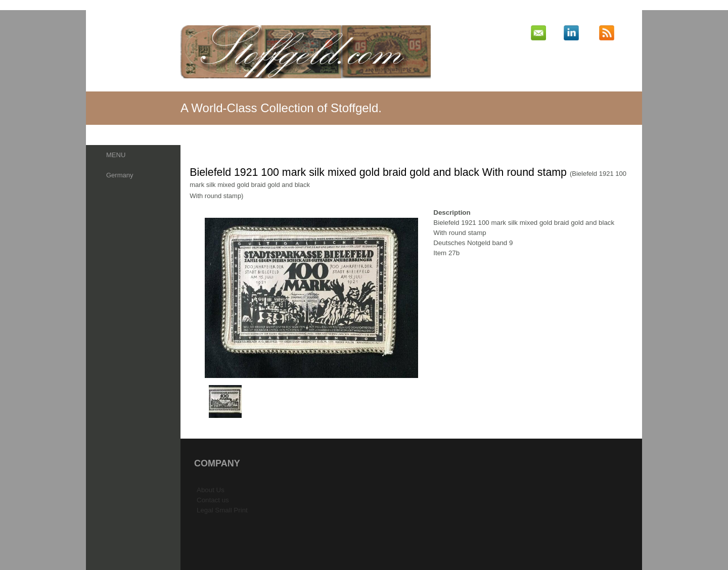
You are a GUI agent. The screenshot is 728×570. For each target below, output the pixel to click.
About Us (211, 490)
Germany (120, 175)
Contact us (213, 500)
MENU (116, 155)
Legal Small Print (222, 510)
